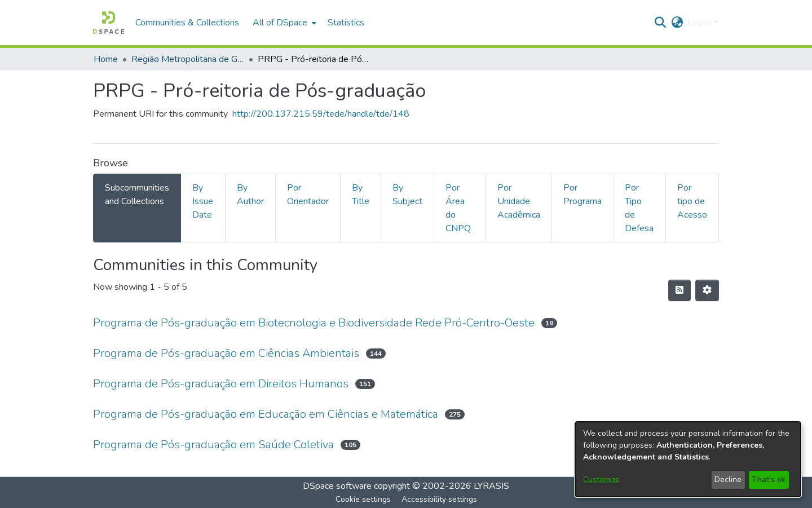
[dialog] (688, 459)
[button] (109, 23)
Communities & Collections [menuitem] (187, 23)
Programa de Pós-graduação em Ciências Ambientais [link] (226, 353)
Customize (601, 480)
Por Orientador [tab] (308, 195)
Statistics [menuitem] (346, 23)
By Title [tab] (361, 195)
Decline (728, 480)
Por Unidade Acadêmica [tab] (519, 201)
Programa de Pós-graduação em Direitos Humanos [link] (221, 384)
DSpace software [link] (337, 486)
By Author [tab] (250, 195)
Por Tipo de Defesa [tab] (639, 208)
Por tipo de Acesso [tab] (692, 201)
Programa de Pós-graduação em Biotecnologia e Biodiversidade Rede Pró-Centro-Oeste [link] (314, 323)
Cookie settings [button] (363, 499)
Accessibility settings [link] (439, 499)
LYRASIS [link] (491, 486)
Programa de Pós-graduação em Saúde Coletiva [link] (213, 445)
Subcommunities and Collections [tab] (137, 195)
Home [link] (106, 59)
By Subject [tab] (407, 195)
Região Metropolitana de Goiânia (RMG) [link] (188, 59)
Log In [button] (701, 23)
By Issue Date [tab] (203, 201)
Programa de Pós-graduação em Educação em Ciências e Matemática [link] (266, 414)
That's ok (769, 480)
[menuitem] (283, 23)
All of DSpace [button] (280, 23)
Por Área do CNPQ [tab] (458, 208)
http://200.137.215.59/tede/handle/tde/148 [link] (321, 114)
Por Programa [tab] (582, 195)
